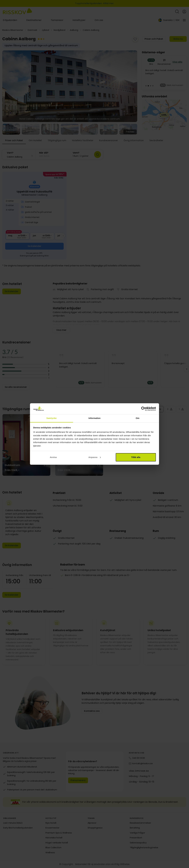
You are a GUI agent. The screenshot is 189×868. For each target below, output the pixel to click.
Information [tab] (94, 418)
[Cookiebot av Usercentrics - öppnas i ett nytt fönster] (143, 409)
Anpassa (95, 457)
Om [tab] (137, 418)
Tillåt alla (136, 457)
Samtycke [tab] (52, 418)
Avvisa (53, 457)
